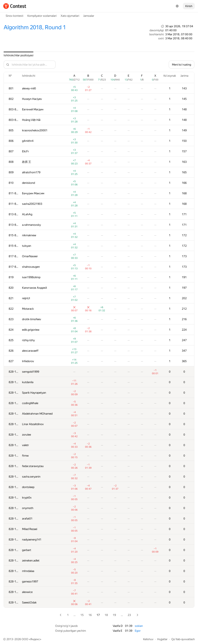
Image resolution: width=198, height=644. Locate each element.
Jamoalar (89, 16)
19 (114, 615)
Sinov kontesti (14, 16)
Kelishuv (148, 639)
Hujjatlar (162, 639)
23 (129, 615)
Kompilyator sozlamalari (42, 16)
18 (106, 615)
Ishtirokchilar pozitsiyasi (18, 55)
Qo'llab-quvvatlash (183, 639)
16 (90, 615)
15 (82, 615)
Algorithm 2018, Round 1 (35, 27)
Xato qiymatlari (70, 16)
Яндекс (35, 639)
